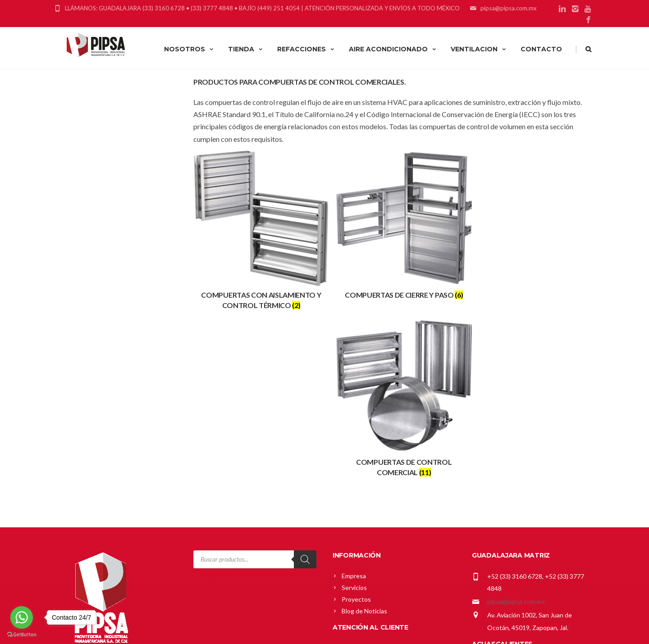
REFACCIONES (306, 49)
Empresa (354, 401)
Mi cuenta (356, 474)
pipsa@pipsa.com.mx (516, 427)
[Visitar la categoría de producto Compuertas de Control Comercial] (531, 229)
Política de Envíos (366, 520)
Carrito (352, 485)
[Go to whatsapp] (22, 617)
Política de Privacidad (371, 532)
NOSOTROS (189, 49)
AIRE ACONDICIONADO (393, 49)
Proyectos (356, 425)
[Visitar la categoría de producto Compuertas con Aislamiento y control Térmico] (258, 229)
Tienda (352, 497)
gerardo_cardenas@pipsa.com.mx (534, 504)
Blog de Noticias (364, 437)
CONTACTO (541, 49)
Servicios (354, 413)
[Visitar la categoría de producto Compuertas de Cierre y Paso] (394, 223)
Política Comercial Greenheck (383, 509)
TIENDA (246, 49)
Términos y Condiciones (375, 544)
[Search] (305, 385)
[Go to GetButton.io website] (22, 635)
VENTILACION (479, 49)
